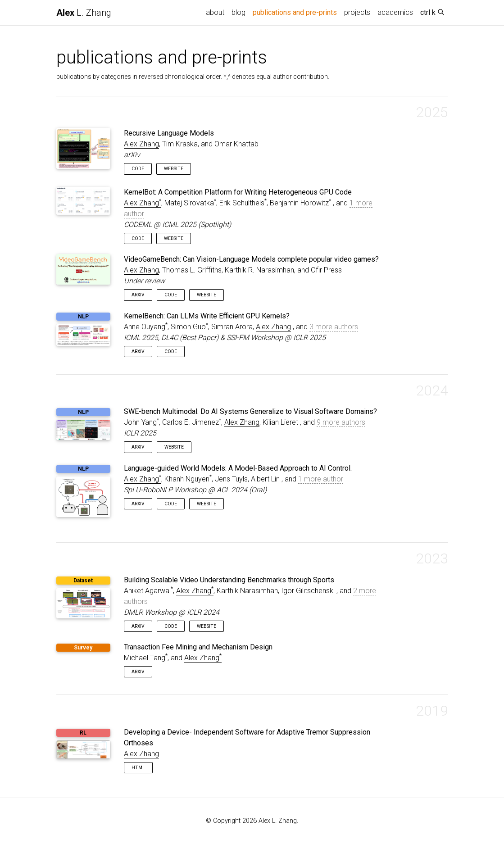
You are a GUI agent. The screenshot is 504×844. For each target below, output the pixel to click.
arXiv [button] (138, 295)
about (215, 12)
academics (395, 12)
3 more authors (334, 327)
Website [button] (174, 169)
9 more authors (341, 422)
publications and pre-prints (297, 12)
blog (238, 12)
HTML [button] (138, 768)
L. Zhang (84, 13)
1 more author (321, 479)
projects (357, 12)
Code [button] (138, 169)
